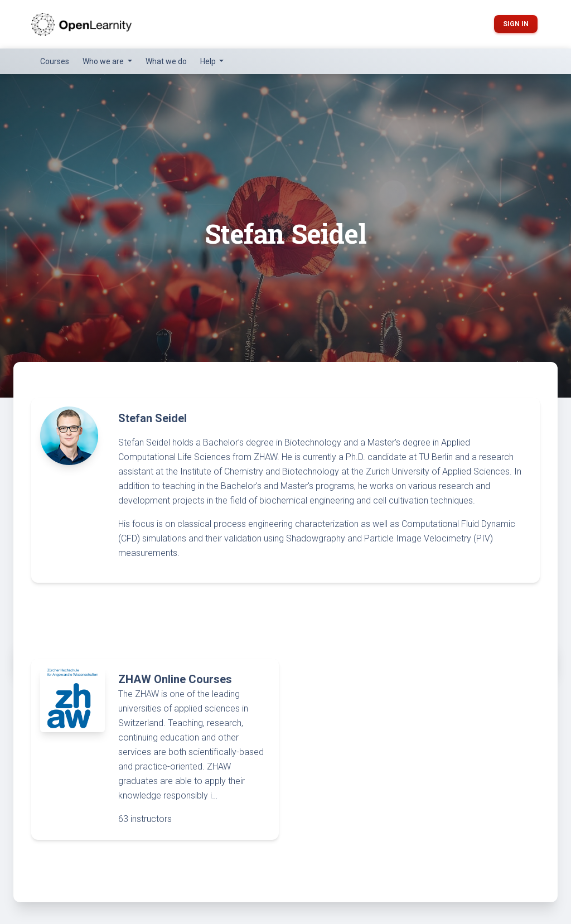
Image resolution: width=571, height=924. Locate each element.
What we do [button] (166, 61)
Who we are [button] (104, 61)
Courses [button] (55, 61)
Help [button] (209, 61)
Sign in (516, 24)
